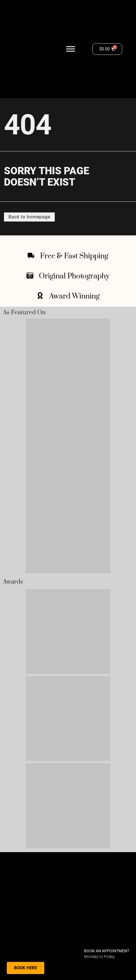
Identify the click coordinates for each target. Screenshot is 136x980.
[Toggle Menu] (71, 49)
